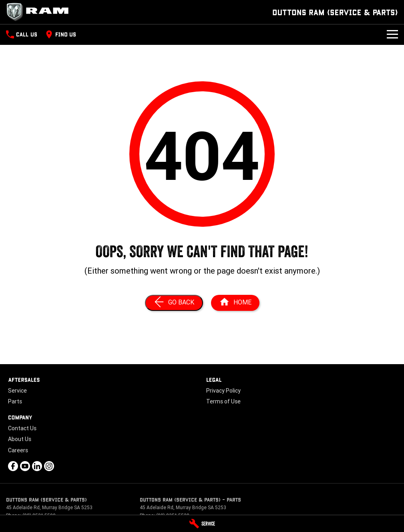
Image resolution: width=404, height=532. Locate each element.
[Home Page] (40, 12)
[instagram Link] (49, 466)
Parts (15, 401)
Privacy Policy (223, 391)
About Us (20, 439)
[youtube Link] (25, 466)
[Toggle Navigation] (392, 34)
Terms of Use (223, 401)
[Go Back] (174, 303)
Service (17, 391)
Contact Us (22, 428)
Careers (18, 450)
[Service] (202, 524)
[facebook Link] (13, 466)
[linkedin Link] (37, 466)
